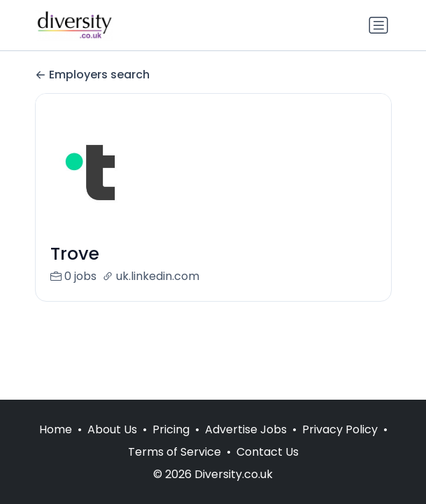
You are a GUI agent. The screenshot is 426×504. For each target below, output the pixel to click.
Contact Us (268, 452)
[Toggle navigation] (378, 25)
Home (56, 429)
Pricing (171, 429)
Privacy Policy (340, 429)
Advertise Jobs (246, 429)
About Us (112, 429)
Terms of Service (175, 452)
